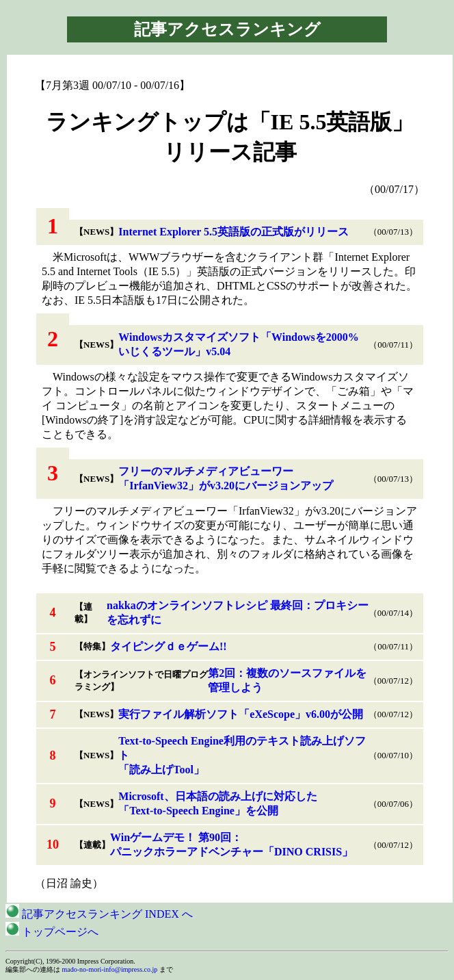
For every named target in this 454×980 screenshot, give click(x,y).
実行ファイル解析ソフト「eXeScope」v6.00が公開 (241, 714)
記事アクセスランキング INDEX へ (99, 914)
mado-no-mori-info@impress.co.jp (110, 969)
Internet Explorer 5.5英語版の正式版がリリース (233, 232)
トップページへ (52, 932)
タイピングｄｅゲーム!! (169, 646)
